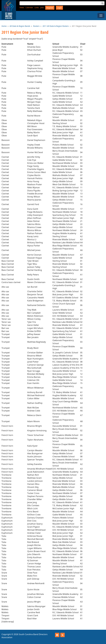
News (22, 7)
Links (37, 7)
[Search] (102, 3)
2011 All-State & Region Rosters (56, 26)
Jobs (42, 7)
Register (50, 8)
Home (4, 26)
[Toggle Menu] (101, 16)
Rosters (36, 26)
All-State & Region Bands (20, 26)
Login (59, 8)
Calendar (29, 7)
